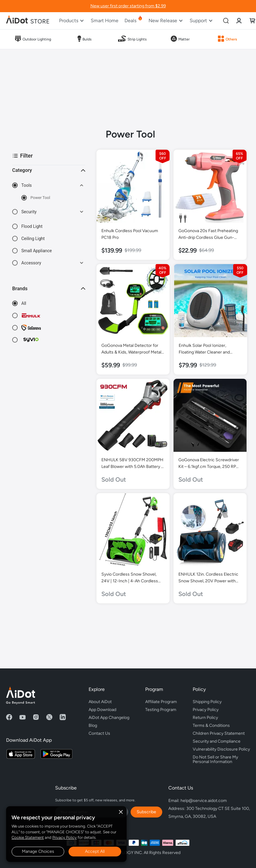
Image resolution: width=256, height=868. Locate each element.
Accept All (95, 851)
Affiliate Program (161, 702)
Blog (93, 725)
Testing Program (161, 710)
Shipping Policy (207, 702)
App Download (102, 710)
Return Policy (205, 718)
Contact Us (99, 733)
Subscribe (146, 812)
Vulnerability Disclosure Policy (221, 749)
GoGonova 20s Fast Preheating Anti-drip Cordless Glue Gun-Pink (208, 235)
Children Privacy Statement (219, 733)
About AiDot (100, 702)
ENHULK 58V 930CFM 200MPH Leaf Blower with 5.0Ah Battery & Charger (133, 464)
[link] (239, 21)
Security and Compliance (217, 741)
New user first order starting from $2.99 (128, 6)
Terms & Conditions (211, 725)
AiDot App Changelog (109, 718)
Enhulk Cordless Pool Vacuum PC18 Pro (130, 234)
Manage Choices (38, 851)
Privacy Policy (65, 837)
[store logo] (28, 21)
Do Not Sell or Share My (221, 758)
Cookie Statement (28, 837)
